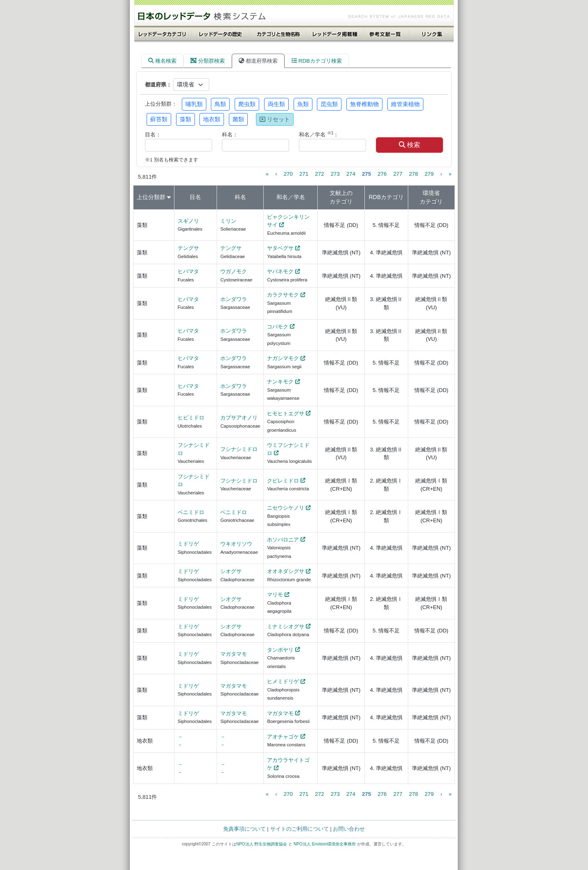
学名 (299, 197)
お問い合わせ (349, 829)
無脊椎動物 (364, 104)
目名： (153, 135)
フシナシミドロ (239, 449)
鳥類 (220, 104)
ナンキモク (280, 382)
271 (304, 174)
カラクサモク (283, 295)
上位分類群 (151, 197)
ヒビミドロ (191, 418)
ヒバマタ (188, 271)
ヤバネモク (280, 271)
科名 (240, 197)
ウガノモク (234, 271)
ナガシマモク (283, 358)
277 (398, 174)
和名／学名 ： (319, 134)
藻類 (185, 119)
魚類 (303, 104)
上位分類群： (161, 104)
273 (335, 174)
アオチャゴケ (283, 737)
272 (319, 174)
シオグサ (231, 571)
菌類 (238, 119)
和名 (282, 197)
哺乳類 (194, 104)
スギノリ (188, 221)
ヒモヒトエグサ (286, 413)
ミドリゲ (188, 544)
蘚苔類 (159, 119)
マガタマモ (234, 654)
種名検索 (162, 61)
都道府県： (158, 85)
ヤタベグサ (280, 248)
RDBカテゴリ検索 (317, 61)
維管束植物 (405, 104)
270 (288, 174)
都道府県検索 (258, 61)
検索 (409, 145)
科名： (230, 135)
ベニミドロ (191, 512)
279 (429, 174)
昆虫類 (329, 104)
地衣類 (212, 119)
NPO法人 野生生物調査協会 (262, 844)
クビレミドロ (283, 481)
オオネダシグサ (286, 571)
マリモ (275, 595)
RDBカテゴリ (386, 197)
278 (414, 174)
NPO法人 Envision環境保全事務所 (325, 844)
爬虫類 (247, 104)
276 (382, 174)
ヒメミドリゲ (283, 681)
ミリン (228, 221)
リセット (275, 119)
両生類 (276, 104)
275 (366, 174)
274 (351, 174)
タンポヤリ (280, 650)
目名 (195, 197)
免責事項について (244, 829)
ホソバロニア (283, 540)
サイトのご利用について (300, 829)
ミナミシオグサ (286, 626)
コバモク (278, 327)
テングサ (188, 248)
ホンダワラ (234, 299)
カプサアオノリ (239, 418)
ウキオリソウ (236, 544)
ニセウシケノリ (286, 508)
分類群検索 (208, 61)
